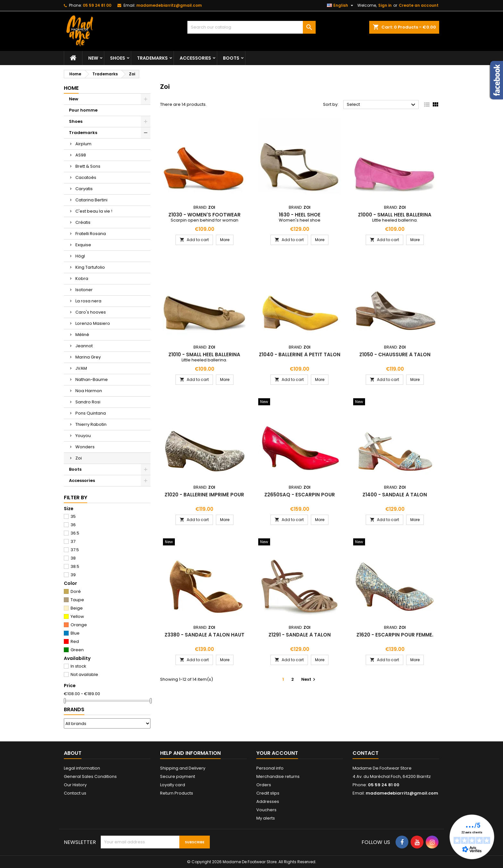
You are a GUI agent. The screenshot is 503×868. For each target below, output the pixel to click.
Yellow (77, 616)
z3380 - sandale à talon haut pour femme (205, 637)
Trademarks (152, 58)
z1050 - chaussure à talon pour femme (395, 357)
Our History (75, 785)
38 (73, 558)
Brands (74, 709)
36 (73, 525)
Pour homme (83, 110)
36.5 (75, 533)
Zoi (79, 458)
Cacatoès (86, 177)
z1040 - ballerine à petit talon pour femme (300, 357)
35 (73, 516)
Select (382, 105)
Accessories (195, 58)
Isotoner (84, 290)
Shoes (118, 58)
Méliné (82, 335)
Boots (231, 58)
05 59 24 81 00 (97, 5)
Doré (76, 591)
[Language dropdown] (341, 5)
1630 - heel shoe (300, 215)
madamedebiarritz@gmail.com (169, 5)
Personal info (270, 768)
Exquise (83, 245)
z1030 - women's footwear (205, 215)
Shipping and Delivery (183, 768)
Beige (77, 608)
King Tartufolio (90, 267)
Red (75, 641)
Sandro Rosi (88, 402)
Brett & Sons (88, 166)
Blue (75, 633)
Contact (366, 753)
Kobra (82, 278)
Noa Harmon (89, 391)
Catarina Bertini (91, 200)
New (93, 58)
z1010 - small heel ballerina (204, 354)
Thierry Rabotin (91, 424)
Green (77, 650)
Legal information (82, 768)
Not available (84, 674)
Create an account (419, 5)
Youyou (83, 436)
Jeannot (84, 346)
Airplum (83, 144)
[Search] (251, 27)
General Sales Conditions (90, 776)
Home (71, 88)
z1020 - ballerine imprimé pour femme (204, 497)
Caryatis (84, 189)
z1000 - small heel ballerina (395, 215)
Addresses (268, 801)
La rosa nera (88, 301)
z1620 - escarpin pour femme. (395, 635)
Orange (79, 625)
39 (73, 575)
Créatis (83, 222)
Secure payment (178, 776)
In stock (78, 666)
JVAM (81, 368)
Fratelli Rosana (91, 234)
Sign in (385, 5)
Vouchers (266, 810)
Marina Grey (88, 357)
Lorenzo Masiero (93, 323)
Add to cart (194, 240)
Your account (277, 753)
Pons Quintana (91, 413)
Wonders (85, 447)
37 (73, 541)
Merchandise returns (278, 776)
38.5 (75, 566)
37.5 (75, 550)
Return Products (177, 793)
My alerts (266, 818)
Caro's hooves (91, 312)
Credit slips (268, 793)
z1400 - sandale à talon (395, 495)
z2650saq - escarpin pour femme (300, 497)
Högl (80, 256)
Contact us (75, 793)
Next (309, 679)
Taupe (77, 600)
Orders (264, 785)
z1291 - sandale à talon (300, 635)
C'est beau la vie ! (94, 211)
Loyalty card (173, 785)
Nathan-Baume (92, 379)
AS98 (81, 155)
